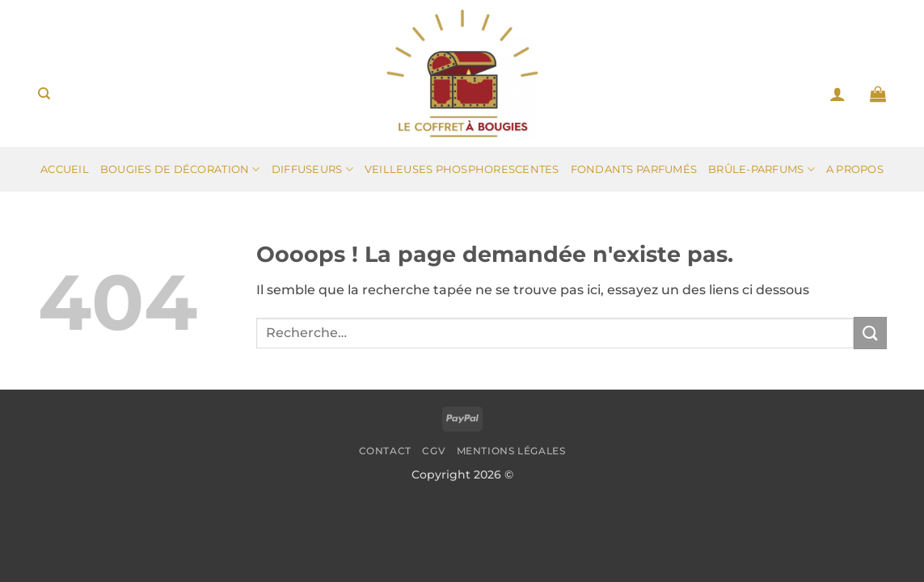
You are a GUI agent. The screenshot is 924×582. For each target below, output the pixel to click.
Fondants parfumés (634, 169)
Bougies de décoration (180, 169)
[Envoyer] (870, 333)
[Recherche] (44, 94)
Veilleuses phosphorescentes (462, 169)
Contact (385, 451)
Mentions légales (511, 451)
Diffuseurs (312, 169)
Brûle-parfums (762, 169)
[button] (838, 94)
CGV (434, 451)
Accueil (65, 169)
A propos (855, 169)
